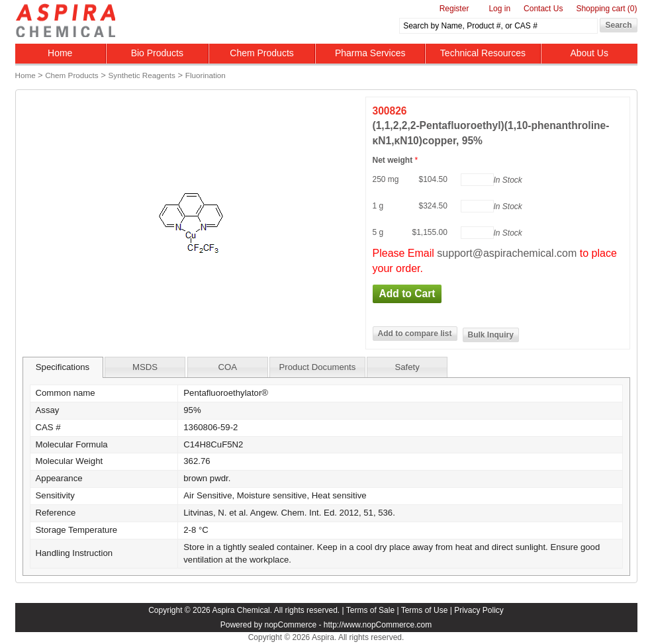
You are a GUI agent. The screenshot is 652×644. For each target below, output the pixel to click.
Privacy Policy (479, 610)
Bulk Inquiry (491, 335)
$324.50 (433, 206)
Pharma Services (370, 53)
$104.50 (433, 179)
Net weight (394, 160)
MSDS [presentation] (145, 367)
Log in (499, 9)
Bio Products (157, 53)
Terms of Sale (370, 610)
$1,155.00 (430, 232)
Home (60, 53)
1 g (378, 206)
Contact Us (543, 9)
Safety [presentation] (407, 367)
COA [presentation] (227, 367)
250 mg (386, 179)
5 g (378, 232)
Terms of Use (425, 610)
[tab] (63, 367)
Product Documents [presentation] (318, 367)
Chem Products (261, 53)
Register (454, 9)
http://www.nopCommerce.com (378, 625)
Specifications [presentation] (63, 367)
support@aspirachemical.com (507, 253)
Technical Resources (483, 53)
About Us (589, 53)
